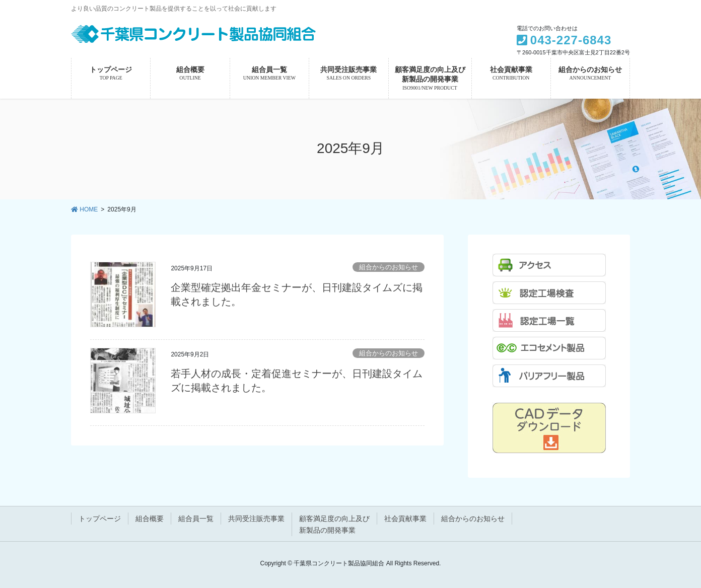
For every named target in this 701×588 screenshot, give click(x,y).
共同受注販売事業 (256, 519)
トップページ (100, 519)
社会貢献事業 (405, 519)
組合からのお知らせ (389, 267)
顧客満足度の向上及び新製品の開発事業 (334, 524)
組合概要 (150, 519)
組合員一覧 (196, 519)
